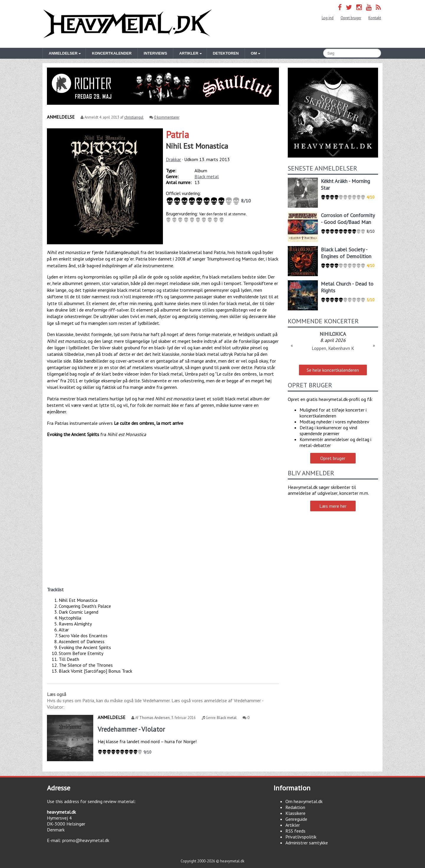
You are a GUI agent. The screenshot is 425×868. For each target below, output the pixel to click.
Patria (177, 135)
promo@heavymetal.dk (86, 840)
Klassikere (295, 813)
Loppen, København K (333, 348)
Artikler (293, 825)
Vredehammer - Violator (131, 729)
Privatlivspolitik (301, 837)
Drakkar (173, 159)
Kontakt (375, 18)
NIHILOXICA (333, 334)
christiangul (134, 117)
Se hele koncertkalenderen (333, 370)
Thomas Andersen (155, 718)
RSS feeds (295, 831)
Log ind (328, 18)
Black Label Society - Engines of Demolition (346, 253)
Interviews (155, 53)
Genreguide (296, 819)
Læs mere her (333, 506)
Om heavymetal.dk (304, 801)
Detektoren (226, 53)
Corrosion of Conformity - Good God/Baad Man (348, 219)
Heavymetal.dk (127, 24)
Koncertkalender (112, 53)
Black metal (207, 176)
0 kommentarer (167, 117)
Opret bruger (351, 18)
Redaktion (295, 807)
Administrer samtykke (307, 843)
